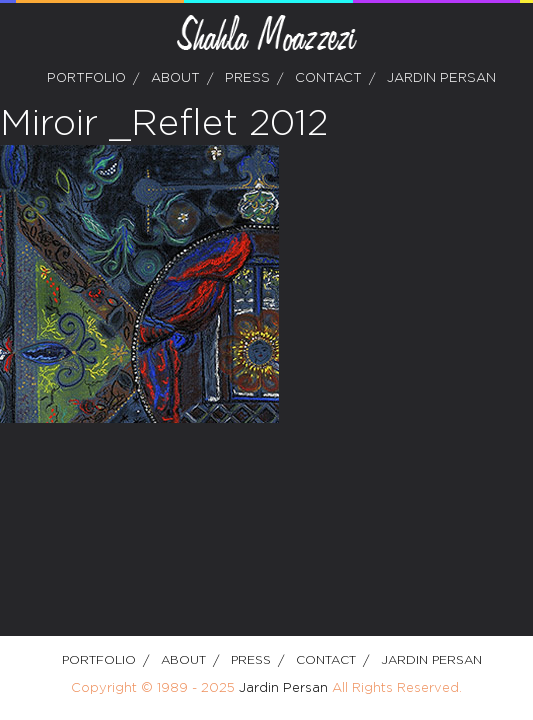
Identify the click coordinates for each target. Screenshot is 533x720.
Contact (328, 78)
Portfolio (86, 78)
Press (247, 78)
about (175, 78)
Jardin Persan (441, 78)
